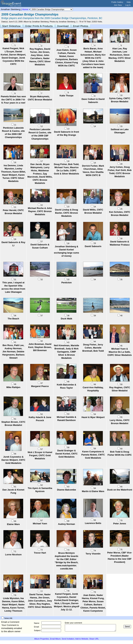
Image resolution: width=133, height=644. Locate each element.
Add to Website (82, 639)
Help (129, 2)
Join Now (118, 5)
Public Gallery (117, 2)
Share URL (94, 639)
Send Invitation (68, 639)
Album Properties (42, 639)
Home (25, 9)
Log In (128, 5)
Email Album (55, 639)
